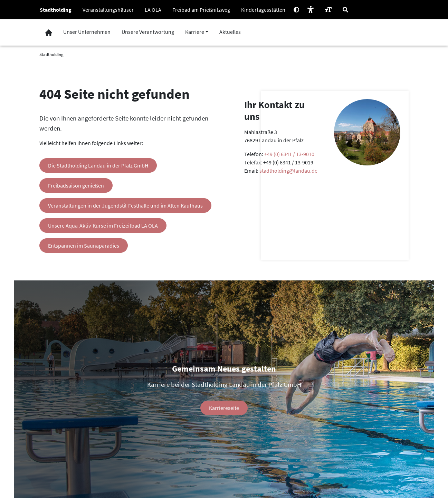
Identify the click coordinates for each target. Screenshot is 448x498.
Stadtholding (56, 10)
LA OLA (153, 10)
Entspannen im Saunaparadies (84, 246)
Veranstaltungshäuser (108, 10)
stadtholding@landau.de (288, 171)
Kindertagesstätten (263, 10)
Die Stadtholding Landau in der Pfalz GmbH (98, 165)
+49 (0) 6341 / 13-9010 (289, 154)
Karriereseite (224, 408)
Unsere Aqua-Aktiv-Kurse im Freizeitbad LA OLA (103, 226)
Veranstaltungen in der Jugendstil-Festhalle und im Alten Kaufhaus (125, 205)
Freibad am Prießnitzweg (201, 10)
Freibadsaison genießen (76, 185)
